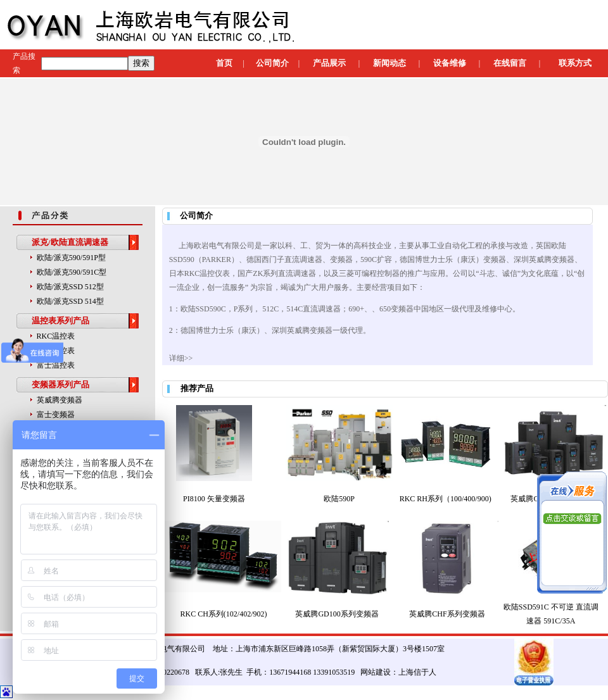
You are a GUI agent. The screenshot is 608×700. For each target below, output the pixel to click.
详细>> (181, 358)
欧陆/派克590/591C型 (72, 272)
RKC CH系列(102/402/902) (224, 614)
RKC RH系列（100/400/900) (446, 499)
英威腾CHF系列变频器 (447, 614)
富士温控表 (56, 365)
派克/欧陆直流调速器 (70, 242)
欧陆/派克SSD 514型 (70, 301)
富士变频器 (56, 415)
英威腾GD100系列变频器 (337, 614)
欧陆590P (339, 499)
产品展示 (329, 63)
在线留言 (510, 63)
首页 (224, 63)
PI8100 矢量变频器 (214, 499)
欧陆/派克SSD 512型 (70, 287)
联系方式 (575, 63)
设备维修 (450, 63)
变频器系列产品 (60, 384)
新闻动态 (389, 63)
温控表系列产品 (60, 321)
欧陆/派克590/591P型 (71, 258)
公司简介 (272, 63)
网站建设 (376, 672)
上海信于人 (417, 672)
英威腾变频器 (60, 400)
